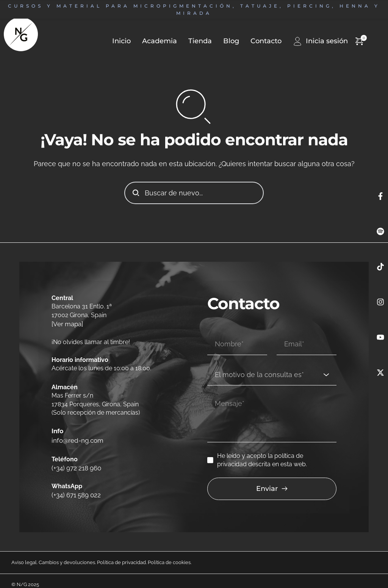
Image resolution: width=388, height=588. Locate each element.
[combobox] (272, 366)
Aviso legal (24, 555)
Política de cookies (169, 555)
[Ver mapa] (67, 323)
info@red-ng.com (77, 437)
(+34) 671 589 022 (75, 488)
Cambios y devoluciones (67, 555)
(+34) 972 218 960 (75, 462)
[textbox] (269, 366)
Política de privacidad (121, 555)
